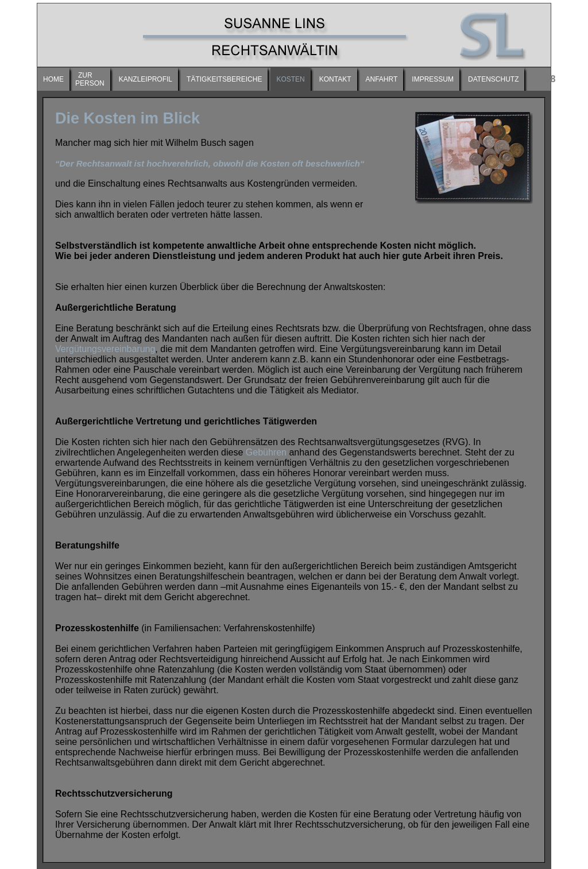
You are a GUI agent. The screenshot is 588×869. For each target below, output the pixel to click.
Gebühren (266, 452)
